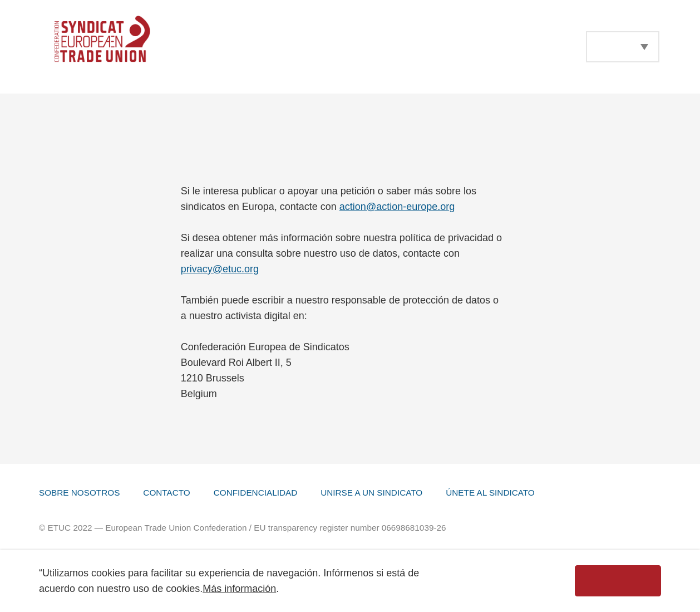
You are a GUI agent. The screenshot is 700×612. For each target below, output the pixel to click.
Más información (239, 589)
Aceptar (618, 581)
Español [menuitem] (614, 46)
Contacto (166, 493)
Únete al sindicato (490, 493)
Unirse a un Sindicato (371, 493)
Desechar (511, 581)
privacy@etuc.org (220, 269)
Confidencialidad (255, 493)
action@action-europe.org (397, 207)
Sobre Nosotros (79, 493)
